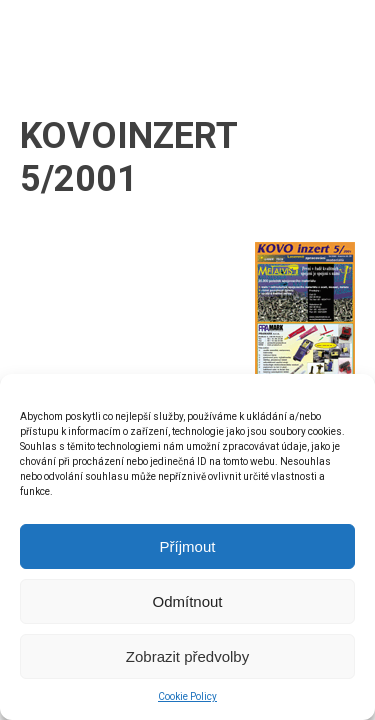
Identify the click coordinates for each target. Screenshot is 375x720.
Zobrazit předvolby (187, 656)
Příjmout (188, 546)
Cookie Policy (187, 696)
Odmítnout (187, 601)
